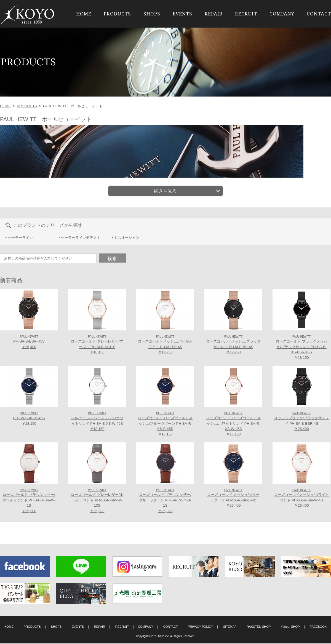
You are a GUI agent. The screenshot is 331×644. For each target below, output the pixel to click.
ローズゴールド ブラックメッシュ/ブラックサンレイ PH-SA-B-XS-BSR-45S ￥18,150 (301, 348)
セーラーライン (20, 238)
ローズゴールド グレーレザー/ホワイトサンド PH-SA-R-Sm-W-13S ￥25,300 (97, 501)
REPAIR (214, 14)
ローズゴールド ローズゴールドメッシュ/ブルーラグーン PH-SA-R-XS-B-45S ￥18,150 (165, 425)
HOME (84, 14)
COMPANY (282, 14)
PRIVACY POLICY (200, 627)
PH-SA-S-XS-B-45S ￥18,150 (29, 419)
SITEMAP (230, 627)
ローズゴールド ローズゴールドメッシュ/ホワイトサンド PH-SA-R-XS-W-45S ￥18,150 (233, 425)
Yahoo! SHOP (290, 627)
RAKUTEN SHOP (259, 627)
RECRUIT (246, 14)
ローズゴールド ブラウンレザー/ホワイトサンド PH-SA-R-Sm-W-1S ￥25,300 (29, 501)
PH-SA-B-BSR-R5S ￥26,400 (29, 343)
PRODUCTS (117, 14)
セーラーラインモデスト (81, 238)
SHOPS (152, 14)
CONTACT (319, 14)
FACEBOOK (318, 627)
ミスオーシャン (127, 238)
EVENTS (182, 14)
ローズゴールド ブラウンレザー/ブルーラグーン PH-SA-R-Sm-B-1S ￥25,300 (165, 501)
